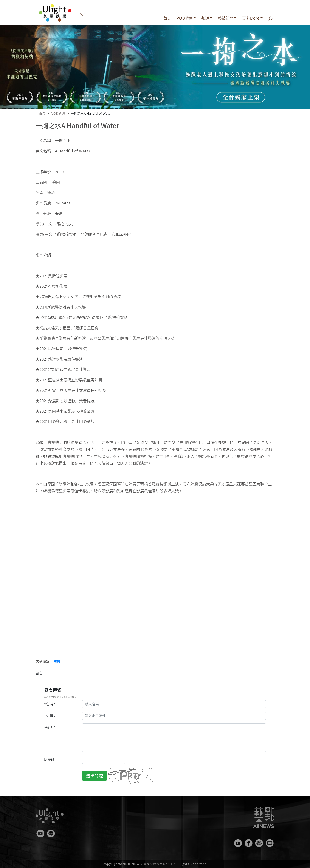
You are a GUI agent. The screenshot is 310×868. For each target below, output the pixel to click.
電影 (57, 661)
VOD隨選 (185, 18)
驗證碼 (49, 760)
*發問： (50, 727)
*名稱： (50, 704)
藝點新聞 (226, 18)
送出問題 (95, 776)
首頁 (167, 18)
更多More (251, 18)
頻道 (205, 18)
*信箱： (50, 716)
